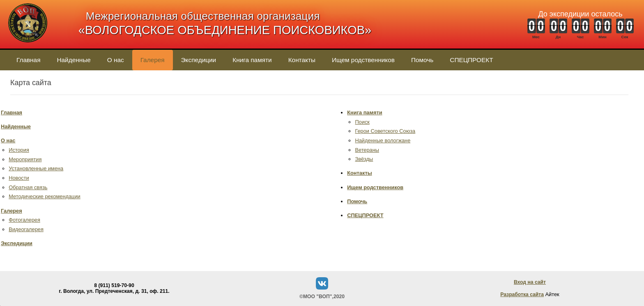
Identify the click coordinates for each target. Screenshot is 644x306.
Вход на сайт (530, 282)
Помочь (422, 60)
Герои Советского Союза (385, 131)
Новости (19, 178)
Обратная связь (28, 187)
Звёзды (364, 159)
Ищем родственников (363, 60)
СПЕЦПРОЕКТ (471, 60)
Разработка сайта (522, 294)
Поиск (362, 122)
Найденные (74, 60)
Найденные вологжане (383, 140)
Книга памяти (252, 60)
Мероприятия (25, 159)
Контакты (302, 60)
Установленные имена (36, 168)
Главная (28, 60)
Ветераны (367, 150)
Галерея (153, 60)
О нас (116, 60)
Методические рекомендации (45, 196)
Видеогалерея (26, 229)
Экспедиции (199, 60)
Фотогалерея (24, 220)
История (19, 150)
